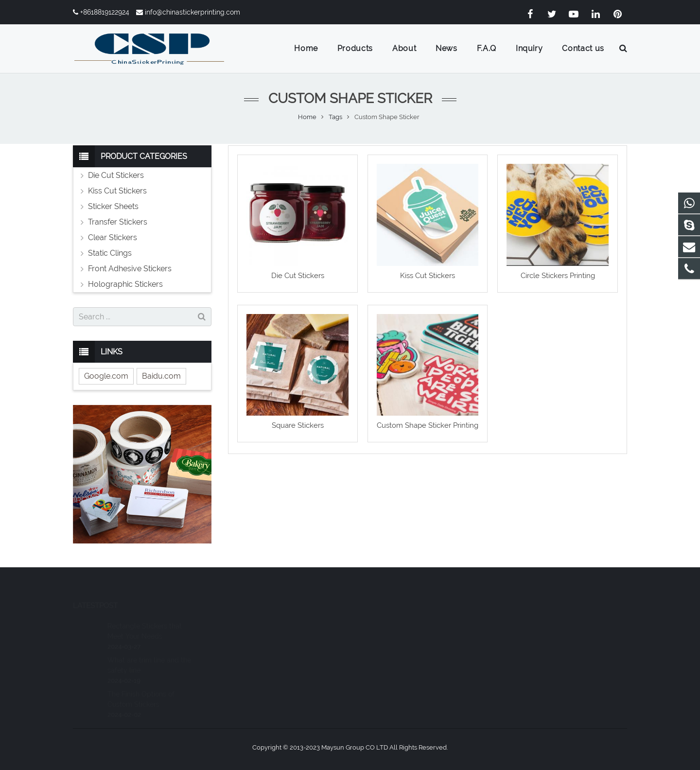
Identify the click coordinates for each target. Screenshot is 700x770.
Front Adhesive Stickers (130, 269)
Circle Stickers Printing (558, 276)
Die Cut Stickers (298, 276)
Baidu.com (161, 376)
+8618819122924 (105, 12)
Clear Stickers (113, 237)
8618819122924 (390, 623)
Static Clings (110, 253)
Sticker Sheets (113, 206)
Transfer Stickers (118, 222)
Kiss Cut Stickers (428, 276)
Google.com (106, 376)
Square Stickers (298, 425)
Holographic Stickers (125, 284)
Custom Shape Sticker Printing (428, 425)
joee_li (377, 666)
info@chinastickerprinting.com (192, 12)
